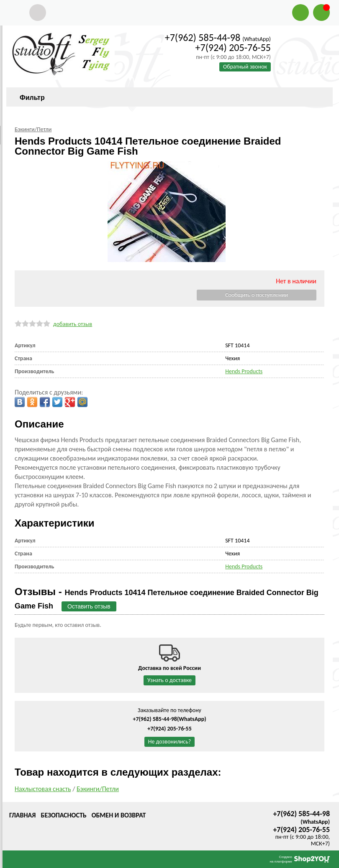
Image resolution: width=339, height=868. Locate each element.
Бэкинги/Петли (98, 789)
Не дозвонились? (170, 742)
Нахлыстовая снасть (43, 789)
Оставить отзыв (89, 606)
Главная (22, 815)
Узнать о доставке (169, 680)
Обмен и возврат (119, 815)
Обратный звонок (245, 67)
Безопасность (63, 815)
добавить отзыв (73, 324)
